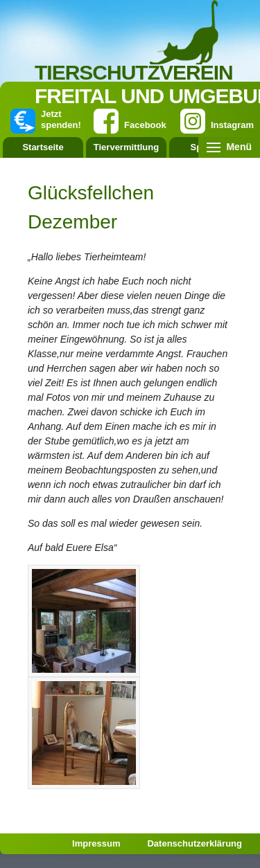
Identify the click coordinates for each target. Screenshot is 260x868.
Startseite (43, 147)
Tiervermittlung (126, 147)
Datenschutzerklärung (194, 843)
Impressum (96, 843)
